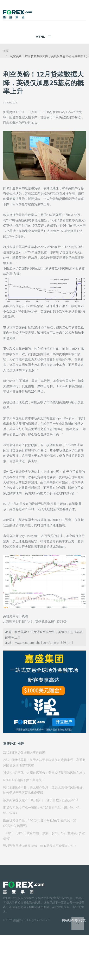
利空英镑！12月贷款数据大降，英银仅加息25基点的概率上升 (50, 56)
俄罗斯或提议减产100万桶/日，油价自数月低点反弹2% (41, 800)
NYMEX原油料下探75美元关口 (24, 780)
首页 (6, 51)
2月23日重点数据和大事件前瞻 (24, 753)
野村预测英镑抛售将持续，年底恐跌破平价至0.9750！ (40, 846)
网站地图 (68, 920)
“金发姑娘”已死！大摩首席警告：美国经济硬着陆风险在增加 (44, 773)
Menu (44, 37)
